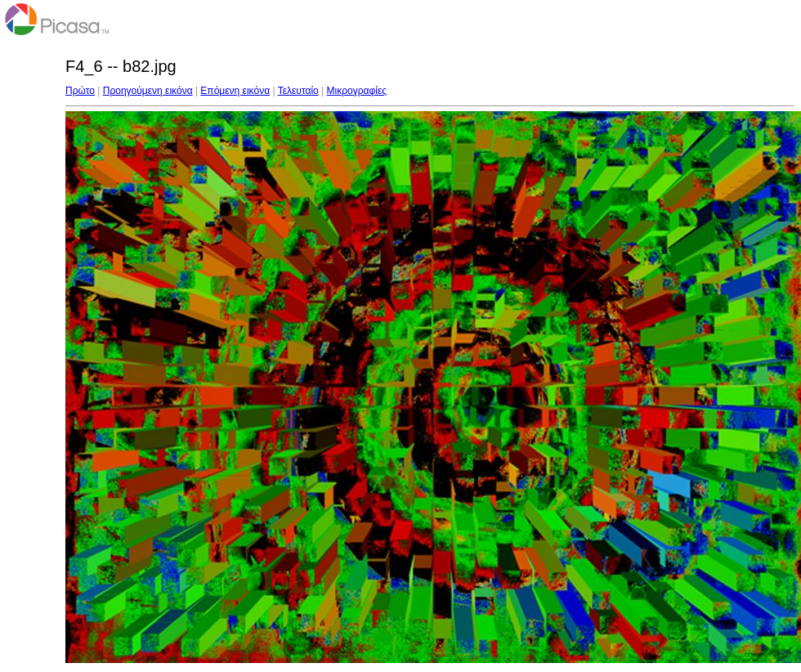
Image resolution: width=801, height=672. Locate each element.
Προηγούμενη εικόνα (148, 91)
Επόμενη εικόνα (235, 91)
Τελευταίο (298, 91)
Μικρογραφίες (357, 91)
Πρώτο (80, 91)
